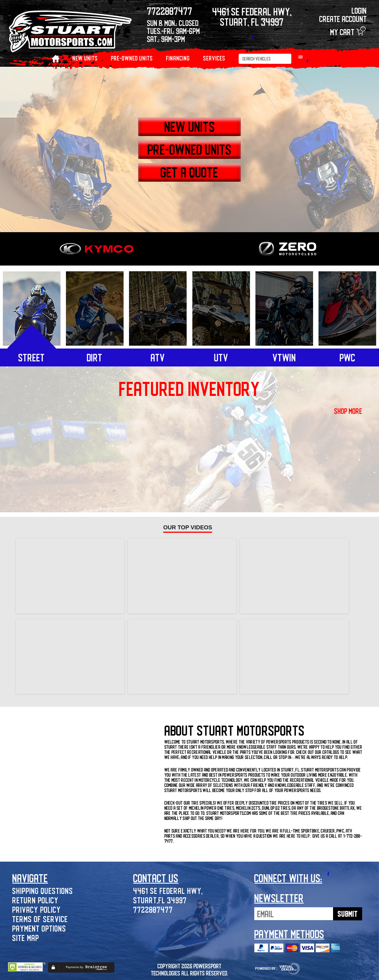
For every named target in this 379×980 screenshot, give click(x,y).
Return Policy (35, 900)
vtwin (284, 357)
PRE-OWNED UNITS (132, 58)
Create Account (343, 19)
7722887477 (153, 909)
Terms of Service (40, 919)
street (32, 357)
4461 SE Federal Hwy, (168, 891)
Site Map (26, 938)
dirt (95, 357)
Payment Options (39, 928)
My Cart (347, 32)
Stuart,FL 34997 (160, 900)
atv (158, 357)
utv (221, 357)
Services (214, 58)
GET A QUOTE (189, 172)
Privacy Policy (37, 909)
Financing (178, 58)
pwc (347, 357)
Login (359, 10)
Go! (301, 57)
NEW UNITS (85, 58)
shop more (348, 411)
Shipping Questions (43, 891)
